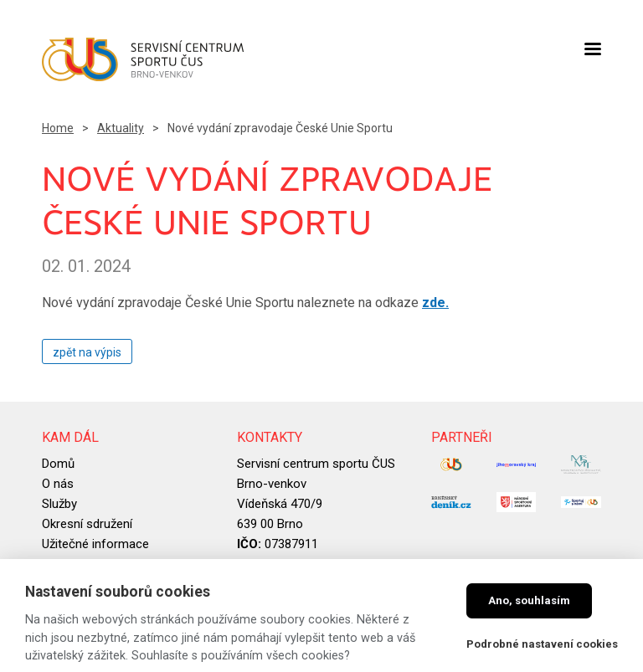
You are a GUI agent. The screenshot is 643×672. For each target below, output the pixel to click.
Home (58, 128)
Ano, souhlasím (529, 600)
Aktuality (121, 128)
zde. (435, 303)
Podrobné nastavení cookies (542, 644)
